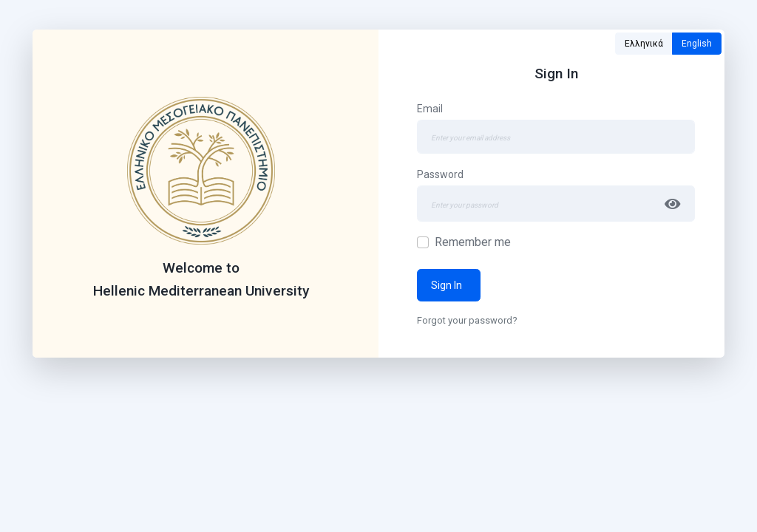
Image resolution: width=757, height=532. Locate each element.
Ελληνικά (644, 44)
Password (440, 174)
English (697, 44)
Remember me (473, 242)
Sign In (449, 285)
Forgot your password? (467, 320)
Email (430, 109)
